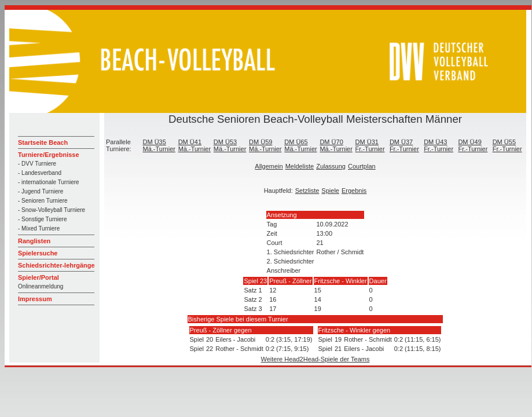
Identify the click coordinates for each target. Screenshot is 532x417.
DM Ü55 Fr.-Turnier (507, 145)
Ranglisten (34, 241)
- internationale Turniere (49, 182)
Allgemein (269, 166)
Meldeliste (300, 166)
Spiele (330, 191)
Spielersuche (38, 253)
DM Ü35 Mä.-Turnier (159, 145)
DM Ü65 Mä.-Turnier (300, 145)
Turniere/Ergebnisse (49, 155)
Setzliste (307, 191)
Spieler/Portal (38, 277)
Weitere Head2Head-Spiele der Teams (315, 359)
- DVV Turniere (37, 164)
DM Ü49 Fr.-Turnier (473, 145)
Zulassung (331, 166)
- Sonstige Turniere (43, 219)
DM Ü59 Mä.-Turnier (265, 145)
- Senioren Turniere (43, 201)
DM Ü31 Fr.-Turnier (370, 145)
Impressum (35, 299)
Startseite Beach (43, 142)
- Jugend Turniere (41, 191)
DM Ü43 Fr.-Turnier (439, 145)
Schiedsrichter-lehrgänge (56, 265)
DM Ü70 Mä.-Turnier (336, 145)
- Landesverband (40, 173)
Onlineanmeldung (41, 286)
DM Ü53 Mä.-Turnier (230, 145)
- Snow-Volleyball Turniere (52, 210)
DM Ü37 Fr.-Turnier (404, 145)
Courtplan (362, 166)
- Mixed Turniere (39, 228)
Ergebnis (354, 191)
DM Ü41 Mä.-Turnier (195, 145)
